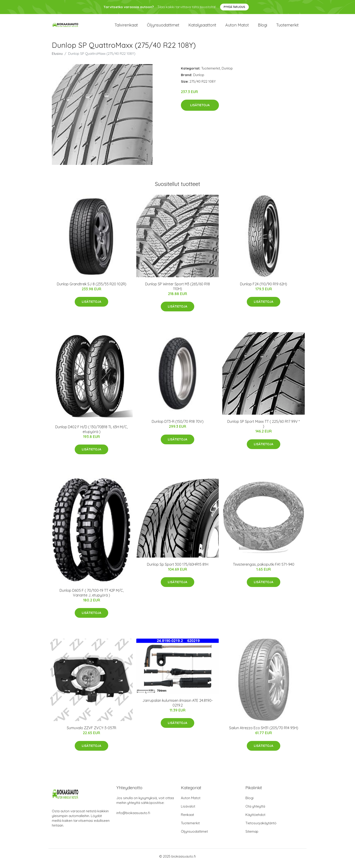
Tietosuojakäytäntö (261, 827)
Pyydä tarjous (234, 7)
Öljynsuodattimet (163, 27)
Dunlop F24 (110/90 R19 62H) (264, 288)
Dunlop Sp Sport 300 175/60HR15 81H (178, 568)
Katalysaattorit (202, 27)
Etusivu (57, 57)
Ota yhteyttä (255, 810)
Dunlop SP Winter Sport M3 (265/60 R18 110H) (177, 290)
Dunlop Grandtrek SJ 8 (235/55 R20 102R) (92, 288)
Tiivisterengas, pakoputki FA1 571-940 (264, 568)
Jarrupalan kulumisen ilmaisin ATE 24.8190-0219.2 (178, 707)
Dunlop (227, 72)
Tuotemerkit (287, 27)
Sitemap (252, 835)
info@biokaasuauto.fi (133, 817)
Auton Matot (191, 802)
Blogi (263, 27)
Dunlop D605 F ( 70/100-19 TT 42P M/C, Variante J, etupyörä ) (92, 597)
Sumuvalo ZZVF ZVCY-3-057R (91, 732)
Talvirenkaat (126, 27)
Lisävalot (188, 810)
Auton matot (237, 27)
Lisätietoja (200, 109)
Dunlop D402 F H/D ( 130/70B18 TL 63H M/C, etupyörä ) (91, 433)
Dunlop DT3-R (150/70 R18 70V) (178, 426)
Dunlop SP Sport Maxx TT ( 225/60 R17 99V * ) (264, 428)
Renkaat (187, 819)
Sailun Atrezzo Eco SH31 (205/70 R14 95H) (264, 732)
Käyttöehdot (255, 819)
